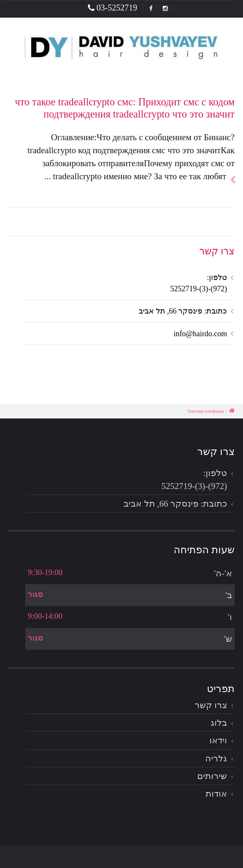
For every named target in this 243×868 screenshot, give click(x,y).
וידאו (218, 740)
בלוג (219, 723)
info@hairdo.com (200, 334)
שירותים (212, 776)
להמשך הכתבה (230, 170)
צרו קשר (211, 705)
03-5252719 (113, 8)
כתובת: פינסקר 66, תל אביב (183, 311)
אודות (216, 793)
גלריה (216, 758)
